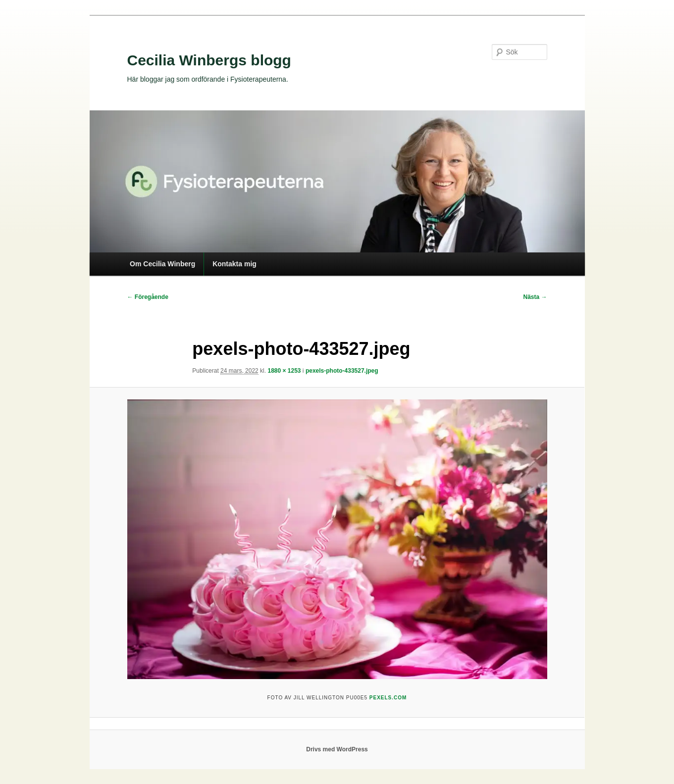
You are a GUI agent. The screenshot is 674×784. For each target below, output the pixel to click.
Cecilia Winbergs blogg (209, 60)
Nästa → (535, 297)
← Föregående (148, 297)
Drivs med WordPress (337, 749)
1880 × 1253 (284, 371)
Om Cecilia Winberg (162, 264)
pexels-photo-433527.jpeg (342, 371)
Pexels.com (388, 698)
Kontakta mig (234, 264)
